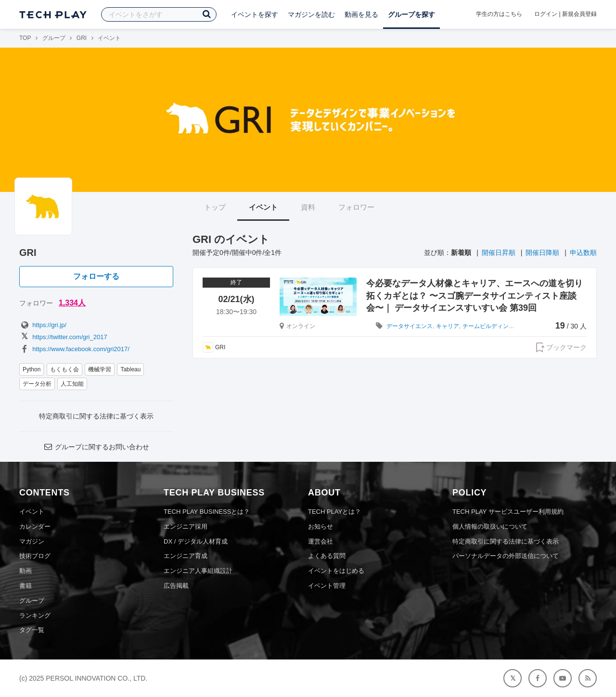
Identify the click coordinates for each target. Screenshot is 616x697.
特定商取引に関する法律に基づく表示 (96, 416)
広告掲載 (176, 586)
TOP (25, 38)
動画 (26, 571)
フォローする (96, 276)
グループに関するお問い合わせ (96, 447)
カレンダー (35, 526)
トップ (215, 207)
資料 (308, 207)
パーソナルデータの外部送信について (506, 556)
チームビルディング (488, 326)
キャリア (448, 326)
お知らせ (321, 526)
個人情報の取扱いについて (490, 526)
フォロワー (356, 207)
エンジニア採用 (186, 526)
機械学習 (100, 369)
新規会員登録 (579, 14)
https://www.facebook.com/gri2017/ (74, 349)
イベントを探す (255, 14)
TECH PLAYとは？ (334, 512)
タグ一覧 (32, 630)
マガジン (32, 541)
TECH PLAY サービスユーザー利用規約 (508, 512)
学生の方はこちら (499, 14)
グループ (54, 38)
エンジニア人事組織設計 (198, 571)
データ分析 (37, 384)
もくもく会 (64, 369)
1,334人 (72, 303)
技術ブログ (35, 556)
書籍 (26, 586)
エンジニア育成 (186, 556)
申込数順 (583, 253)
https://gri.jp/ (43, 325)
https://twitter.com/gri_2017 (63, 337)
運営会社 (321, 541)
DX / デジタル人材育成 (196, 541)
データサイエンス (410, 326)
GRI (82, 38)
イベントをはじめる (336, 571)
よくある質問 (327, 556)
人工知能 (72, 384)
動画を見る (361, 14)
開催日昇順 (499, 253)
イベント (263, 207)
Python (32, 369)
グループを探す (411, 14)
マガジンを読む (311, 14)
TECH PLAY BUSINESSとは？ (207, 512)
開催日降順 (542, 253)
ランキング (35, 615)
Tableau (130, 369)
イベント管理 (327, 586)
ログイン (546, 14)
